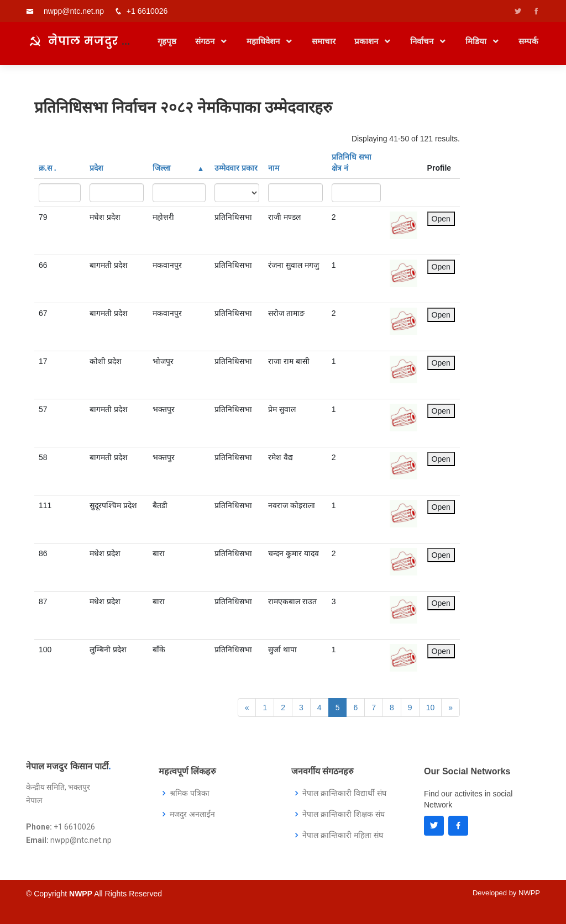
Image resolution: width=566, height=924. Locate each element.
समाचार (324, 47)
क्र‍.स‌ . (48, 168)
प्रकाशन (367, 47)
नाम (274, 168)
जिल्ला (177, 168)
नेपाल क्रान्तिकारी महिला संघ (343, 835)
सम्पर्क (528, 47)
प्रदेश (96, 168)
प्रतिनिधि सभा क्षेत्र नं (352, 162)
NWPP (529, 893)
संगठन (206, 47)
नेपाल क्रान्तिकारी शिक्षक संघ (344, 814)
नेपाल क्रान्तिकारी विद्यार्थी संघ (344, 793)
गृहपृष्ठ (167, 47)
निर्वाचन (423, 47)
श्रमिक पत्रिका (190, 793)
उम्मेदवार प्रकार (236, 168)
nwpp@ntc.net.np (74, 11)
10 (431, 707)
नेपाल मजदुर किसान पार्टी (118, 46)
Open (441, 219)
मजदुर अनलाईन (192, 814)
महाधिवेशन (264, 47)
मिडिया (477, 47)
